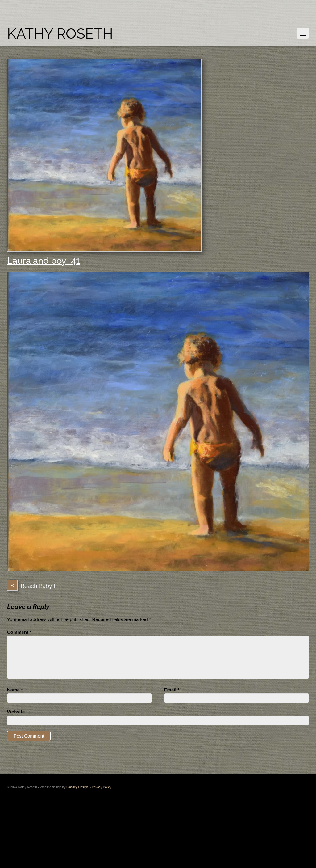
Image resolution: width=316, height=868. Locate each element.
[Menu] (303, 33)
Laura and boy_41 (44, 261)
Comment (19, 632)
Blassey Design (77, 787)
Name (15, 690)
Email (172, 690)
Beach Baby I (31, 586)
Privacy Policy (101, 787)
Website (16, 712)
